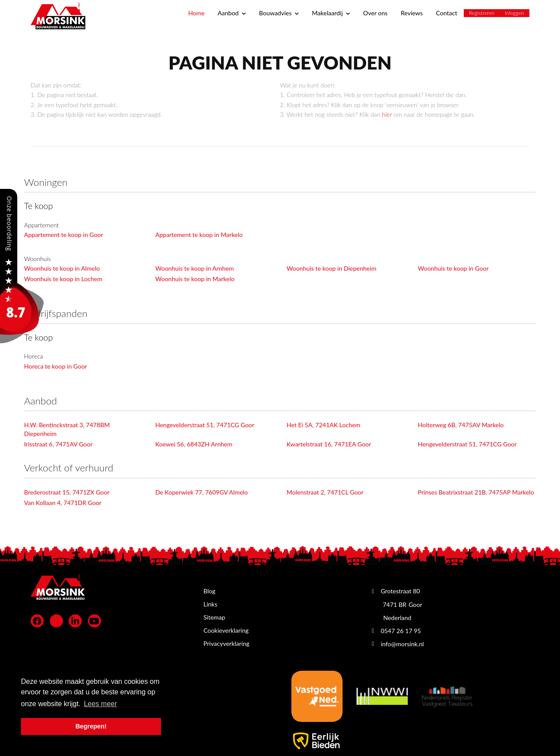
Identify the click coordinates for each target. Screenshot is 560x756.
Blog (209, 591)
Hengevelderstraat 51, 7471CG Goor (205, 425)
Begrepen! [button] (91, 726)
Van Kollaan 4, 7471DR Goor (63, 503)
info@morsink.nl (402, 644)
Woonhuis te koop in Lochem (63, 279)
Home (196, 13)
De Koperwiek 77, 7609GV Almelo (202, 492)
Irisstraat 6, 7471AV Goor (58, 444)
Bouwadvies (279, 13)
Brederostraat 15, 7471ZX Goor (67, 492)
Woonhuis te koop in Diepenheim (331, 268)
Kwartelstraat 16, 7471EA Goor (329, 444)
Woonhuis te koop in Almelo (62, 268)
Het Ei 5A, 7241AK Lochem (324, 425)
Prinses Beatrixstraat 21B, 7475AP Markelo (476, 492)
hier (387, 114)
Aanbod (232, 13)
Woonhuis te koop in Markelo (195, 279)
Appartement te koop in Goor (64, 235)
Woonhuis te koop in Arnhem (194, 268)
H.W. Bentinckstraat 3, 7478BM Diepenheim (67, 429)
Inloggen (514, 13)
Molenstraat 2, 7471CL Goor (325, 492)
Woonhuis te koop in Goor (453, 268)
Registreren (482, 13)
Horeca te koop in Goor (56, 366)
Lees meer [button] (101, 704)
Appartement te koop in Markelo (199, 235)
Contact (446, 13)
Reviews (412, 13)
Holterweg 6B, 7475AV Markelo (461, 425)
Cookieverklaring (226, 630)
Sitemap (214, 617)
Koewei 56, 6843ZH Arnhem (194, 444)
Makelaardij (331, 13)
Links (210, 604)
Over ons (375, 13)
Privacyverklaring (226, 643)
